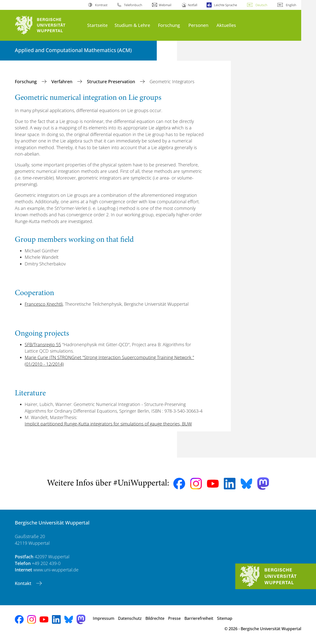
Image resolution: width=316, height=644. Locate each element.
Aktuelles (226, 25)
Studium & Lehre (132, 25)
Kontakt (24, 583)
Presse (174, 618)
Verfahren (62, 81)
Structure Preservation (112, 81)
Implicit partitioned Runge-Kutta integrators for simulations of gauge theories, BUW (108, 424)
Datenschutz (130, 618)
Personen (198, 25)
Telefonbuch (133, 5)
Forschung (169, 25)
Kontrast (101, 5)
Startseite (97, 25)
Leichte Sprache (226, 5)
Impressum (104, 618)
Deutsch (261, 5)
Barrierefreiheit (199, 618)
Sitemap (225, 618)
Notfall (193, 5)
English (291, 5)
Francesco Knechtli (44, 304)
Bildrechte (155, 618)
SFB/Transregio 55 (43, 344)
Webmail (165, 5)
